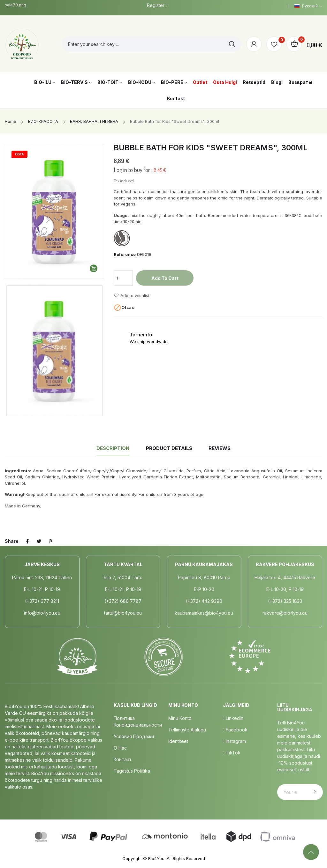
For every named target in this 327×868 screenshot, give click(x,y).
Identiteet (178, 741)
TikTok (232, 753)
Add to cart (165, 278)
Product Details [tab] (169, 448)
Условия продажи (134, 736)
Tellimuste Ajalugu (187, 730)
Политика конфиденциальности (138, 722)
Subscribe (313, 792)
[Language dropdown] (308, 6)
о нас (120, 748)
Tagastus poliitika (132, 771)
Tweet (39, 541)
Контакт (123, 759)
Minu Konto (180, 718)
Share (27, 541)
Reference (125, 254)
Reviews (220, 448)
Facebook (235, 730)
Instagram (234, 741)
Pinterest (50, 541)
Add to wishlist (132, 296)
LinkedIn (233, 718)
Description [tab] (113, 448)
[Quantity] (123, 278)
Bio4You (156, 858)
